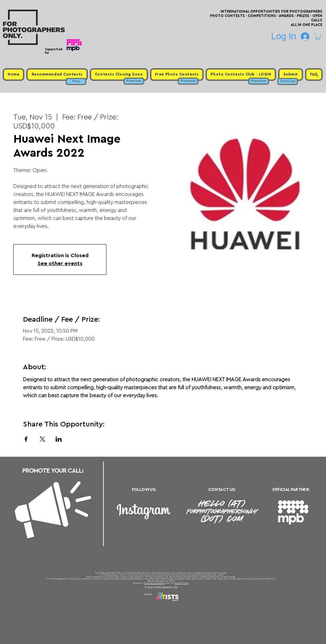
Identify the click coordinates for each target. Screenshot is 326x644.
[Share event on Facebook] (26, 439)
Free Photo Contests (153, 602)
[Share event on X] (42, 439)
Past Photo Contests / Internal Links (185, 602)
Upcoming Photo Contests (126, 602)
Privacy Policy (182, 583)
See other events (60, 263)
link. (274, 579)
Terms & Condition (154, 583)
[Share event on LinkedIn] (59, 439)
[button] (318, 37)
